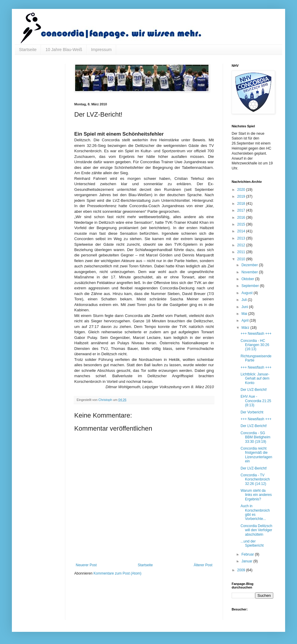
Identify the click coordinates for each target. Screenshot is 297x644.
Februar (248, 554)
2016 (242, 218)
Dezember (250, 265)
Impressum (101, 50)
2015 (242, 224)
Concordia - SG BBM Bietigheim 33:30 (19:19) (255, 437)
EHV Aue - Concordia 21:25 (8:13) (256, 401)
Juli (245, 300)
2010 (242, 259)
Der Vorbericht (252, 412)
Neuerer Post (86, 565)
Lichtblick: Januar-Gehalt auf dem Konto (255, 379)
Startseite (28, 50)
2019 (242, 196)
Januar (247, 561)
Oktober (248, 279)
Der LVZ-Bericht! (254, 390)
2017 (242, 210)
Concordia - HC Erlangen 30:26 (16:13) (255, 345)
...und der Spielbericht (252, 543)
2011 (242, 252)
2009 (242, 570)
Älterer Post (203, 565)
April (245, 321)
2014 (242, 231)
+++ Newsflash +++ (256, 334)
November (250, 272)
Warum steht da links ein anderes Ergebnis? (256, 495)
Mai (245, 314)
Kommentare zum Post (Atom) (117, 573)
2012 (242, 245)
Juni (245, 307)
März (246, 328)
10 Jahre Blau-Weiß (64, 50)
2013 (242, 238)
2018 (242, 204)
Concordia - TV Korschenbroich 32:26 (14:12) (255, 479)
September (251, 286)
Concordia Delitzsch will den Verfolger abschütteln (256, 530)
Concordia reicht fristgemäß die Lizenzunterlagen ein (256, 455)
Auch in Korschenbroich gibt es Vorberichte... (255, 512)
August (248, 293)
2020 (242, 190)
